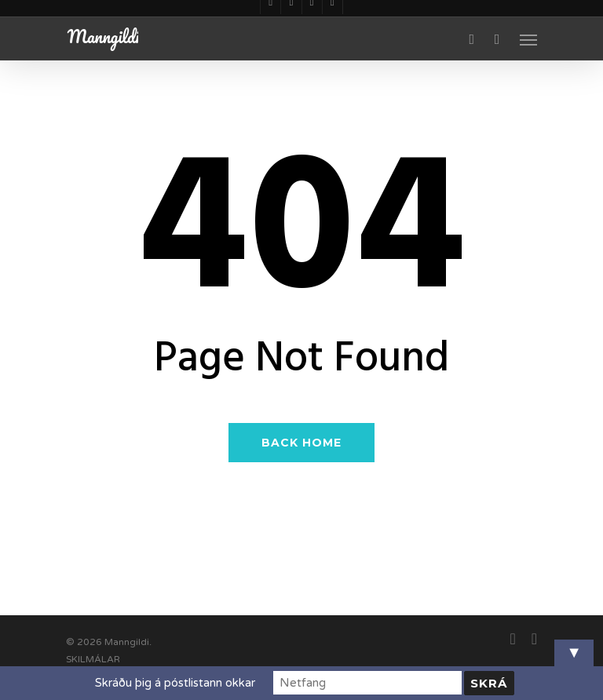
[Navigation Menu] (528, 39)
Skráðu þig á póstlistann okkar (175, 683)
